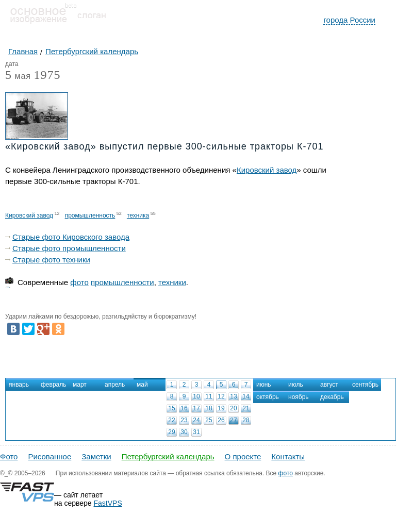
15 (171, 408)
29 (171, 432)
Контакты (288, 456)
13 (233, 396)
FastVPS (108, 503)
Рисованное (49, 456)
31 (196, 432)
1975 (47, 75)
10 (196, 396)
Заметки (96, 456)
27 (233, 420)
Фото (9, 456)
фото (79, 282)
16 (184, 408)
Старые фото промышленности (69, 248)
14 (246, 396)
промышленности (122, 282)
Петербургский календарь (168, 456)
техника (138, 215)
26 (221, 420)
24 (196, 420)
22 (171, 420)
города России (349, 20)
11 (209, 396)
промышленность (90, 215)
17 (196, 408)
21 (246, 408)
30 (184, 432)
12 (221, 396)
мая (18, 77)
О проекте (243, 456)
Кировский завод (267, 170)
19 (221, 408)
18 (209, 408)
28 (246, 420)
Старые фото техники (51, 260)
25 (209, 420)
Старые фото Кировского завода (71, 237)
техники (172, 282)
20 (233, 408)
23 (184, 420)
